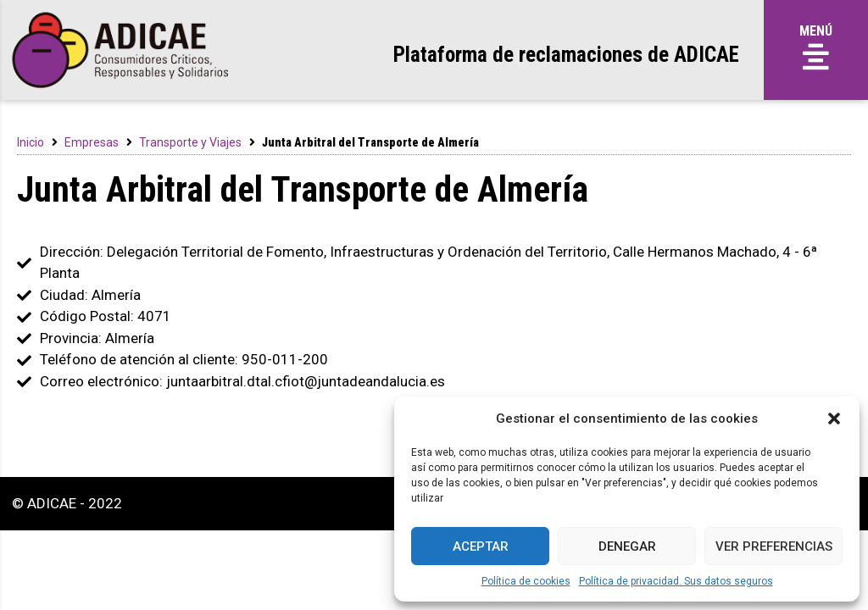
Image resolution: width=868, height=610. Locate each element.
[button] (834, 419)
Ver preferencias (774, 546)
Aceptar (481, 546)
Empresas (92, 142)
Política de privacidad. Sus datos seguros (676, 581)
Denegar (627, 546)
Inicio (31, 142)
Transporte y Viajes (190, 142)
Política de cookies (526, 581)
